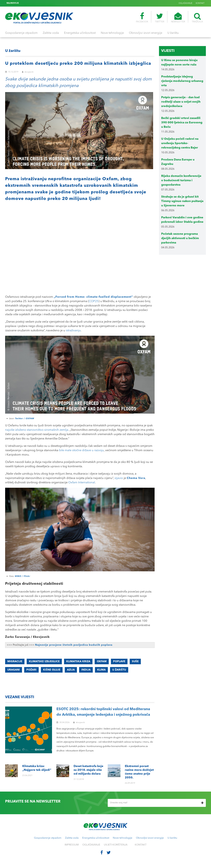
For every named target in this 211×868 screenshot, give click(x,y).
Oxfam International (82, 483)
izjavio (119, 478)
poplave (119, 661)
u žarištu (119, 670)
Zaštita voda (51, 33)
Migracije (15, 661)
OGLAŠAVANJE (186, 3)
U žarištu (173, 33)
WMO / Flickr (22, 576)
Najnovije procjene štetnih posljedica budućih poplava (74, 645)
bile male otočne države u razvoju (81, 450)
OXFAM (102, 661)
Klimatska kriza (78, 661)
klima (101, 670)
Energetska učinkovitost (80, 33)
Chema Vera (136, 478)
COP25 (94, 301)
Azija (71, 670)
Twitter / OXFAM (24, 419)
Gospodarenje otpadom (21, 33)
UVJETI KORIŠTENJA (116, 845)
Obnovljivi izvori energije (146, 33)
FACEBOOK (142, 18)
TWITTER (160, 18)
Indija (86, 670)
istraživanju (73, 331)
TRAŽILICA (197, 18)
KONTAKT (200, 3)
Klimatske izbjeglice (44, 661)
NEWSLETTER (178, 18)
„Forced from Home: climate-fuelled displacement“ (93, 297)
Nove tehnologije (112, 33)
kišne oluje (52, 670)
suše (135, 661)
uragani (14, 670)
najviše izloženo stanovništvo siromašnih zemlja (37, 430)
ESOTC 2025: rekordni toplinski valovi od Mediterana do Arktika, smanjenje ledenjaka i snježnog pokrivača (103, 712)
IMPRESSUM (72, 845)
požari (31, 670)
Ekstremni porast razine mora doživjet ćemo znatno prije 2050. (50, 3)
